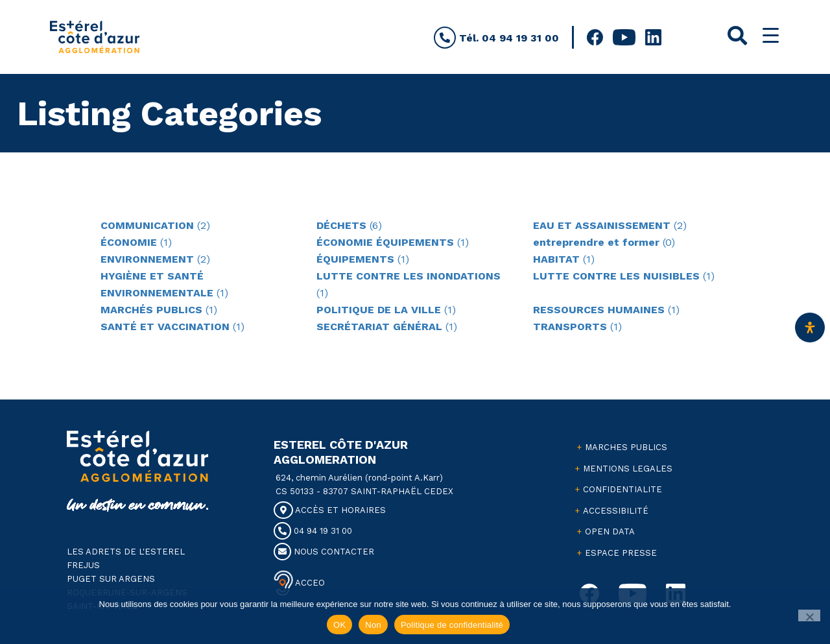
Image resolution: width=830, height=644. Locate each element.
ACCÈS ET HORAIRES (330, 510)
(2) (155, 225)
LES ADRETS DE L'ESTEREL (126, 552)
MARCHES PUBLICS (626, 447)
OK (339, 625)
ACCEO (309, 582)
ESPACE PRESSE (621, 553)
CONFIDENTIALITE (622, 489)
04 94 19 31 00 (313, 531)
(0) (604, 242)
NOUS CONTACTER (324, 552)
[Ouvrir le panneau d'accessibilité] (810, 328)
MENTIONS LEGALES (628, 469)
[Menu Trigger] (771, 35)
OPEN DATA (610, 531)
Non (373, 625)
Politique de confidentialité (452, 625)
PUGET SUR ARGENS (111, 579)
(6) (349, 225)
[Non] (810, 615)
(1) (136, 242)
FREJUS (83, 565)
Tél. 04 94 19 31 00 (496, 38)
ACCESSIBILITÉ (616, 511)
